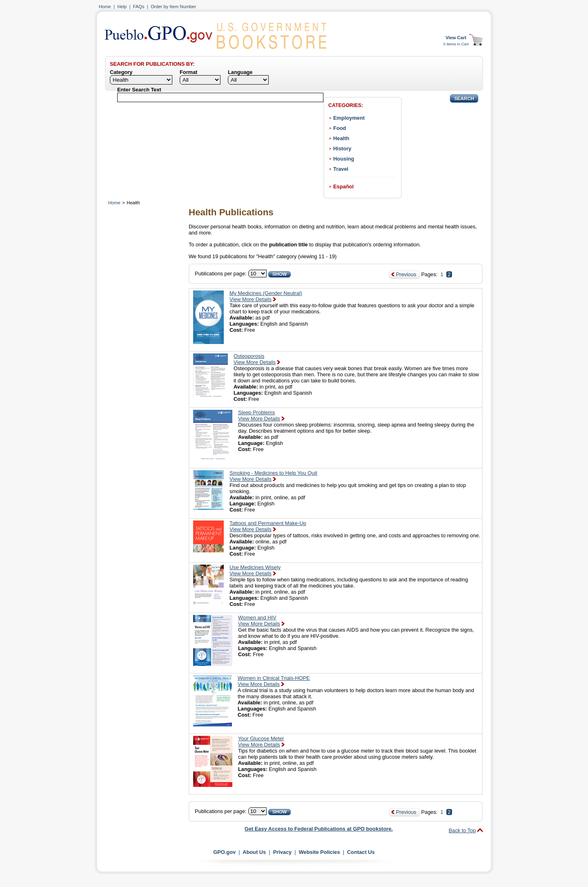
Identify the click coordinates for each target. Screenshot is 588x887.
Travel (341, 169)
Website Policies (320, 852)
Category (121, 72)
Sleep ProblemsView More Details (259, 416)
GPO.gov (224, 852)
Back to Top (462, 830)
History (342, 149)
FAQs (139, 7)
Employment (349, 118)
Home (105, 7)
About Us (254, 852)
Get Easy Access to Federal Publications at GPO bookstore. (319, 829)
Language (240, 72)
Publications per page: (221, 274)
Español (343, 187)
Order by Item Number (173, 7)
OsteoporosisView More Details (255, 359)
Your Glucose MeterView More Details (261, 742)
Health (341, 138)
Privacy (283, 852)
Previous (406, 274)
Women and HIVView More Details (259, 621)
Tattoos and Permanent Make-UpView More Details (268, 526)
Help (122, 7)
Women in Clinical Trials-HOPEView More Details (274, 681)
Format (188, 72)
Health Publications (231, 212)
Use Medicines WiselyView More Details (255, 570)
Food (340, 128)
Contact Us (361, 852)
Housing (344, 159)
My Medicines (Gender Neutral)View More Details (266, 296)
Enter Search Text (139, 90)
